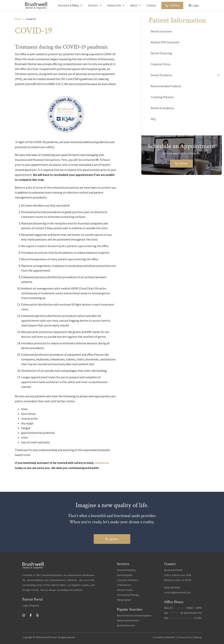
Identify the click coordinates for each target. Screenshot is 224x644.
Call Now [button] (183, 163)
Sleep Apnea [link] (124, 600)
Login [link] (196, 5)
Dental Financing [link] (161, 53)
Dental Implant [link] (125, 575)
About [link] (136, 5)
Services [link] (95, 5)
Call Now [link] (175, 5)
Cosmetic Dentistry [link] (127, 580)
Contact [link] (151, 5)
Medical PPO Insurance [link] (165, 42)
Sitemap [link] (198, 637)
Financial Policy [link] (160, 64)
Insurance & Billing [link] (70, 5)
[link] (36, 5)
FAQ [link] (153, 119)
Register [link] (35, 605)
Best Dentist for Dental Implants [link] (134, 615)
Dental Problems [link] (185, 75)
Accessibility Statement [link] (164, 637)
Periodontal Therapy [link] (128, 595)
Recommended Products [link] (166, 86)
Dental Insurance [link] (161, 31)
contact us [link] (102, 463)
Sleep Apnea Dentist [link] (128, 620)
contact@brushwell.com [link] (177, 592)
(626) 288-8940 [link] (172, 588)
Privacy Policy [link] (185, 637)
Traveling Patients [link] (162, 97)
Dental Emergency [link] (162, 108)
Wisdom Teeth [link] (125, 590)
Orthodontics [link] (124, 585)
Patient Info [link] (116, 5)
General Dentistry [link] (127, 570)
